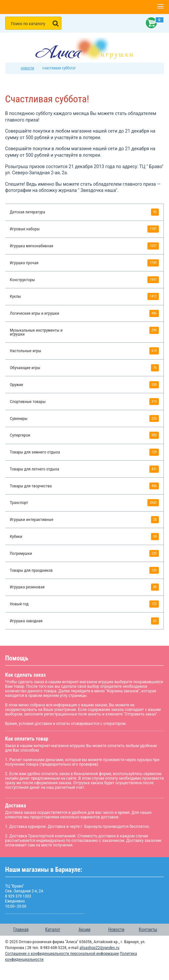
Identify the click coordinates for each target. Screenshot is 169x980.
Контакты (148, 930)
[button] (160, 7)
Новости (116, 930)
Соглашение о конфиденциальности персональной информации (62, 953)
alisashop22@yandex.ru (99, 948)
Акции (84, 930)
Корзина (150, 23)
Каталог (53, 930)
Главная (21, 930)
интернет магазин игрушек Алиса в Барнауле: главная (13, 68)
